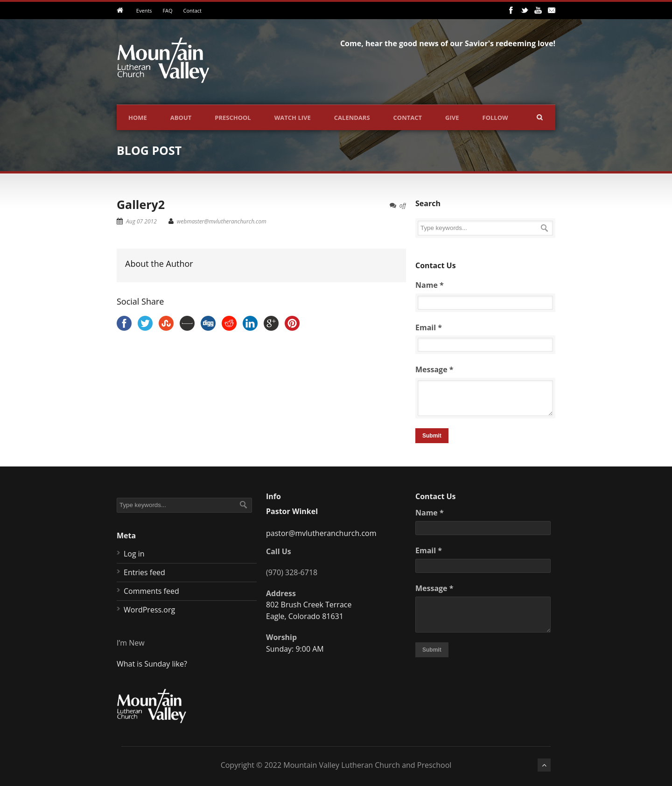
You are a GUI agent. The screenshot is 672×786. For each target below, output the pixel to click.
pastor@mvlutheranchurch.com (321, 533)
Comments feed (151, 591)
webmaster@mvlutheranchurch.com (222, 221)
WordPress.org (149, 610)
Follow (495, 118)
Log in (134, 554)
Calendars (352, 118)
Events (144, 10)
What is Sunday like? (152, 664)
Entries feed (144, 572)
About (181, 118)
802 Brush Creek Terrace (309, 605)
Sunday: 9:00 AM (295, 649)
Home (138, 118)
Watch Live (293, 118)
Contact (192, 10)
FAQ (167, 10)
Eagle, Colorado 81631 (305, 616)
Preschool (233, 118)
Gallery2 (141, 204)
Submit (432, 436)
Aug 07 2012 (141, 221)
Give (452, 118)
